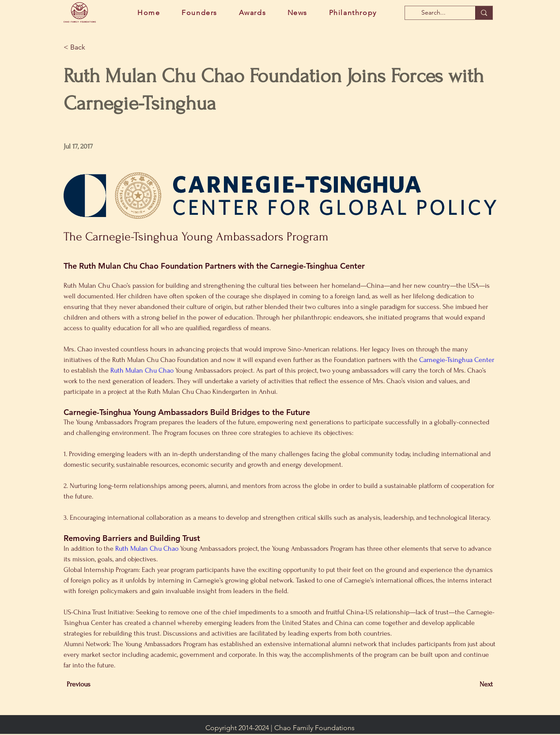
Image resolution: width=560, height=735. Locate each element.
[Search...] (433, 13)
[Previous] (96, 684)
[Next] (471, 684)
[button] (93, 48)
